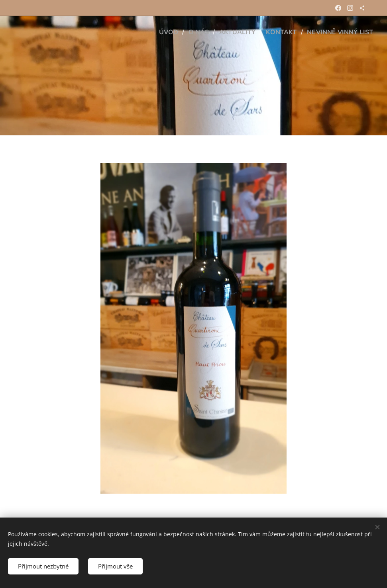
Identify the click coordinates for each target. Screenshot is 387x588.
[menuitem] (159, 32)
